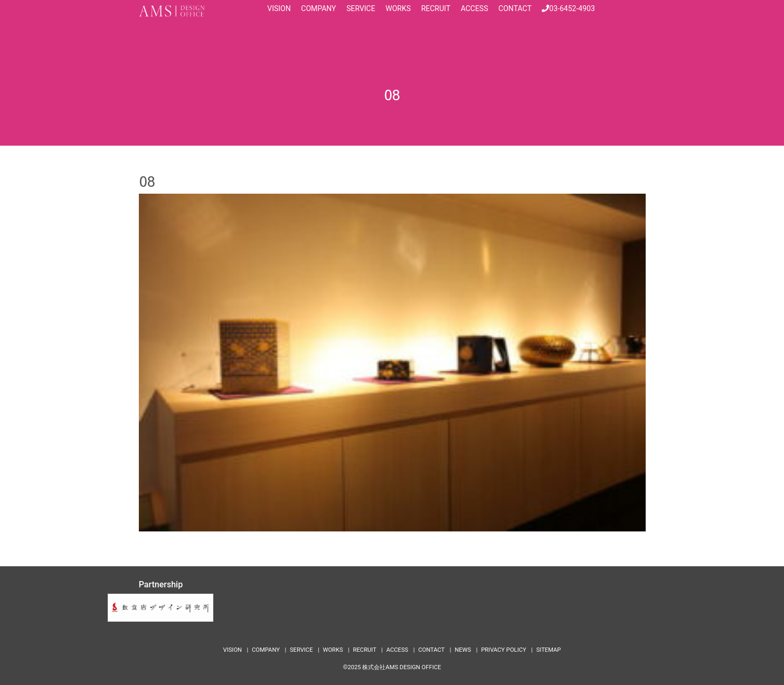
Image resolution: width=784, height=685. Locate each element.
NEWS (463, 650)
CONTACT (515, 8)
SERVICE (361, 8)
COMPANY (318, 8)
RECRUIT (436, 8)
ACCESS (475, 8)
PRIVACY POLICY (504, 650)
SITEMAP (549, 650)
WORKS (398, 8)
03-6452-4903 (572, 8)
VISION (279, 8)
